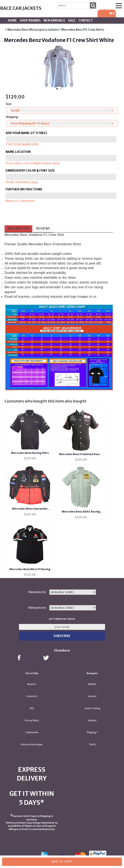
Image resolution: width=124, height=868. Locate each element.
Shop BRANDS (30, 20)
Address (92, 721)
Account (92, 696)
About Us (32, 684)
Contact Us (32, 696)
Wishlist (92, 684)
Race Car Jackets (21, 8)
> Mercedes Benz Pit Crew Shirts (81, 30)
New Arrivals (54, 20)
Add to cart (62, 862)
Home (12, 20)
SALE (72, 20)
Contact (86, 20)
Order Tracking (92, 708)
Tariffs (92, 745)
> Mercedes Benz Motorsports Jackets (32, 30)
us (95, 297)
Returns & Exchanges (32, 745)
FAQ (32, 708)
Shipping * (92, 732)
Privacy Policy (32, 721)
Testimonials (32, 732)
